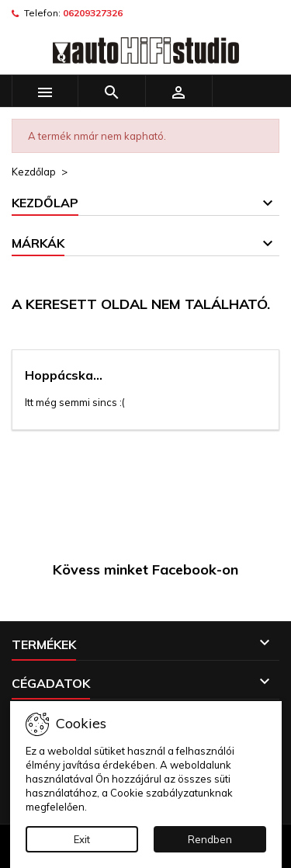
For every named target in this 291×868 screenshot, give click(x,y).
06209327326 (93, 13)
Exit (82, 839)
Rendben (210, 839)
